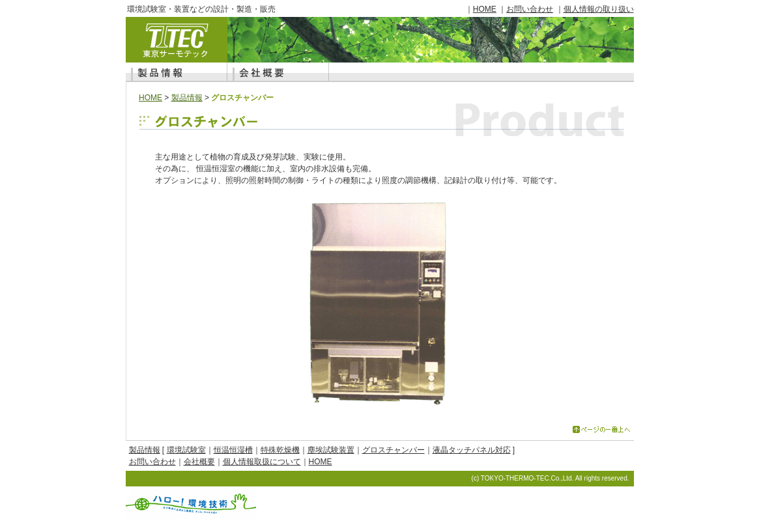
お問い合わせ (530, 9)
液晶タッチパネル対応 (472, 450)
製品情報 (187, 98)
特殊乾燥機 (280, 450)
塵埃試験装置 (331, 450)
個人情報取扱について (262, 462)
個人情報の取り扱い (599, 9)
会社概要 (199, 462)
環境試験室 (186, 450)
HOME (485, 9)
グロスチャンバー (394, 450)
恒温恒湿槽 (233, 450)
